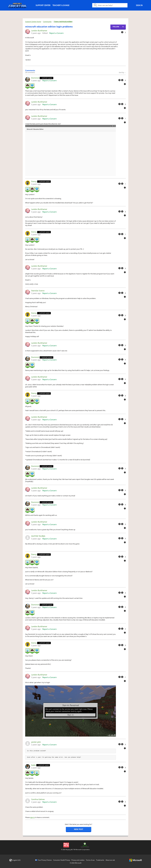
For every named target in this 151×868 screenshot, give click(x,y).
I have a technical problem (63, 22)
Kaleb (34, 765)
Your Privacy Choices (45, 860)
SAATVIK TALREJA (38, 536)
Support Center (43, 5)
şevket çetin (36, 742)
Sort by (122, 72)
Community (47, 22)
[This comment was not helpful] (122, 80)
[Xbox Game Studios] (85, 845)
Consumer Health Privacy (62, 860)
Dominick (35, 78)
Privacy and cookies (78, 860)
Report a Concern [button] (56, 33)
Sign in (139, 5)
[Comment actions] (125, 84)
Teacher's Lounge (61, 5)
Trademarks (100, 860)
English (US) (16, 860)
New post (79, 829)
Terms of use (90, 860)
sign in (32, 817)
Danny (34, 181)
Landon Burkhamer (39, 31)
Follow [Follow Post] (116, 27)
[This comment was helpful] (119, 80)
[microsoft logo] (136, 860)
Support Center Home (33, 22)
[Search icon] (110, 5)
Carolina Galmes (38, 799)
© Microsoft (76, 863)
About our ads (110, 860)
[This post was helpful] (122, 32)
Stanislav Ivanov (38, 291)
